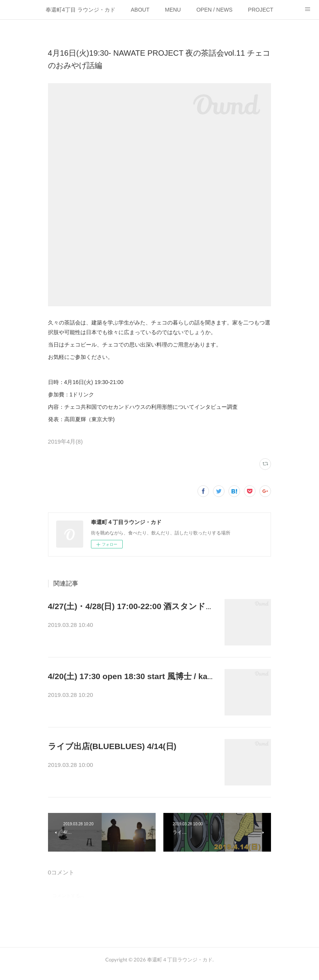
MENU (173, 10)
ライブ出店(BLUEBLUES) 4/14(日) (112, 746)
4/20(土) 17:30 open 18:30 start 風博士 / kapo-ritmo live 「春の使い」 (178, 676)
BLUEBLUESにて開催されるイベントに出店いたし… (131, 766)
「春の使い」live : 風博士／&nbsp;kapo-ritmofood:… (129, 696)
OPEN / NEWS (214, 10)
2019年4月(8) (65, 441)
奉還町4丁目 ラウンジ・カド (81, 10)
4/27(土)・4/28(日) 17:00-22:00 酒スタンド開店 (135, 606)
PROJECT (261, 10)
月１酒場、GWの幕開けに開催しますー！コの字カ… (131, 626)
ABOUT (140, 10)
